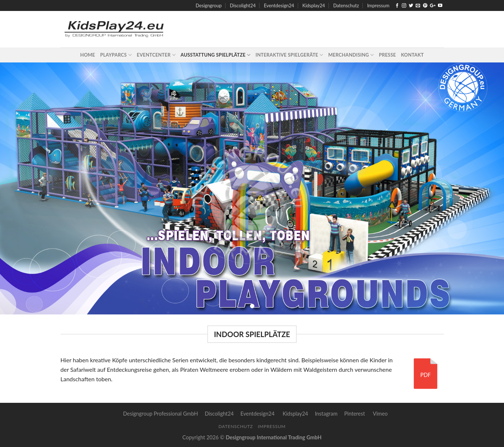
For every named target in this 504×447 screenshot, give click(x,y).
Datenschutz (346, 5)
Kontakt (412, 55)
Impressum (378, 5)
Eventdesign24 (279, 5)
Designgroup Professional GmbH (160, 414)
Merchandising (351, 55)
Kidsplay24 (313, 5)
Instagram (326, 414)
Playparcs (116, 55)
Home (88, 55)
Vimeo (380, 414)
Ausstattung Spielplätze (216, 55)
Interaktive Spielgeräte (289, 55)
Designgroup (209, 5)
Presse (387, 55)
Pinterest (355, 414)
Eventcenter (156, 55)
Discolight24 (243, 5)
